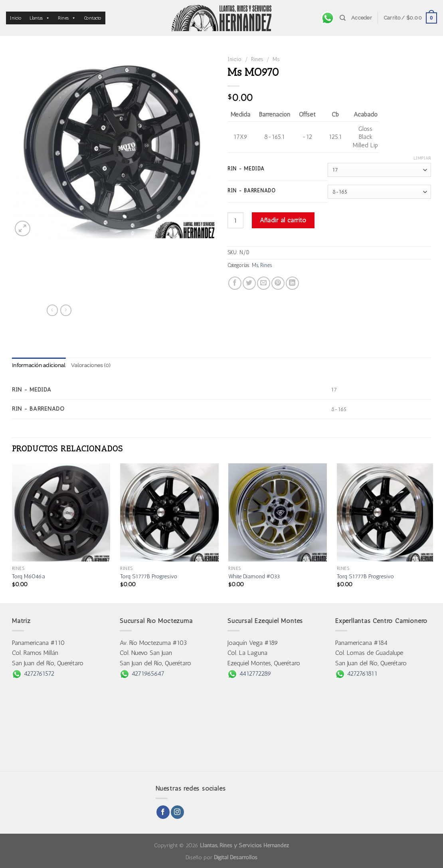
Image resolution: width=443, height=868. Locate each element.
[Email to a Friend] (264, 283)
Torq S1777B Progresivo (149, 576)
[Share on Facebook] (235, 283)
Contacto (93, 18)
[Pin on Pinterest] (278, 283)
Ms (276, 59)
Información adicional (39, 365)
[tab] (39, 366)
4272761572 (33, 673)
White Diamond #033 (254, 576)
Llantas (40, 18)
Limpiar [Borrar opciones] (422, 158)
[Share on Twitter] (249, 283)
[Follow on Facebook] (163, 812)
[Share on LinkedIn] (292, 283)
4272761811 (356, 673)
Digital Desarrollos (236, 857)
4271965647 (142, 673)
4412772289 (249, 673)
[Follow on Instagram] (177, 812)
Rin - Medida (246, 169)
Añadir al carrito (283, 220)
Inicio (16, 18)
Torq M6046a (29, 576)
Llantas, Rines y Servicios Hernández (244, 845)
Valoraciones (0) (91, 365)
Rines (67, 18)
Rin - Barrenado (252, 191)
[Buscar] (343, 18)
